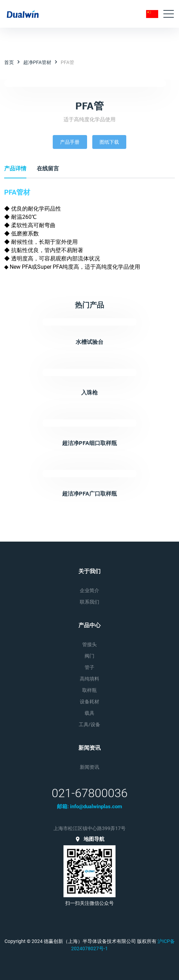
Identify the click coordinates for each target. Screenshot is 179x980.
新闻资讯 (89, 767)
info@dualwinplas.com (96, 807)
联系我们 (89, 602)
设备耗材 (89, 702)
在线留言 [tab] (48, 168)
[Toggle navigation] (169, 14)
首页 (9, 62)
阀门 (89, 656)
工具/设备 (89, 724)
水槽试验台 (89, 342)
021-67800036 (90, 793)
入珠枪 (89, 392)
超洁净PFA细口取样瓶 (89, 443)
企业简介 (89, 590)
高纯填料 (89, 679)
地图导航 (90, 839)
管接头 (89, 644)
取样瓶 (89, 690)
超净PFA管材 (37, 62)
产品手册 (70, 142)
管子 (89, 667)
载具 (89, 713)
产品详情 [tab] (15, 168)
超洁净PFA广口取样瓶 (89, 493)
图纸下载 (109, 142)
